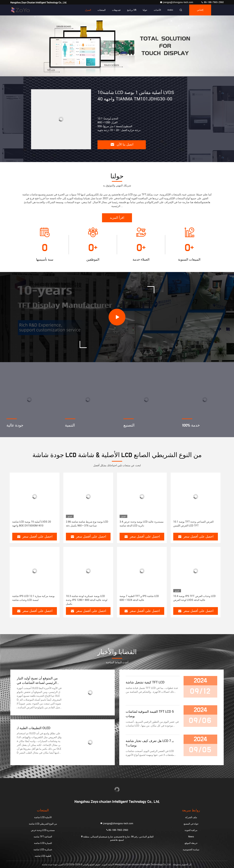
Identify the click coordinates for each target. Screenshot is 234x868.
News (191, 837)
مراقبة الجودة (191, 830)
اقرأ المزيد (117, 218)
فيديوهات (116, 10)
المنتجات (102, 10)
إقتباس (200, 10)
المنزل (88, 10)
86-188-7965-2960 (212, 2)
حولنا (145, 10)
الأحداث (157, 10)
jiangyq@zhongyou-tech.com (177, 2)
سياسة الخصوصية (191, 849)
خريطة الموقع (191, 843)
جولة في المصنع (191, 824)
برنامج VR (132, 10)
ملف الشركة (191, 817)
